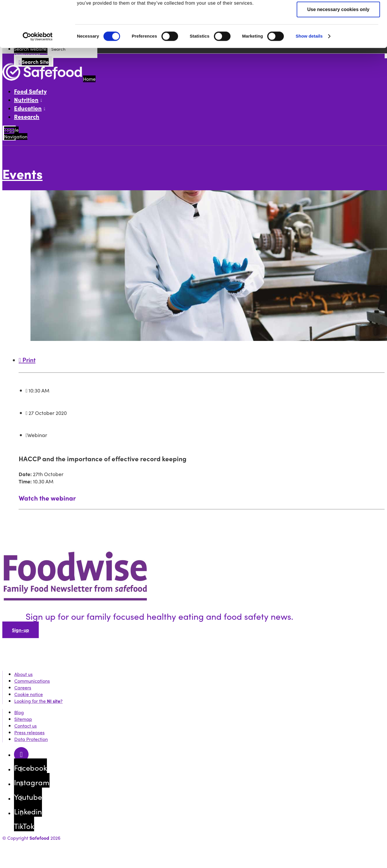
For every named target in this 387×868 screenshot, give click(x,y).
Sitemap (23, 719)
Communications (32, 681)
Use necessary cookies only (338, 194)
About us (23, 674)
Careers (23, 687)
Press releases (29, 732)
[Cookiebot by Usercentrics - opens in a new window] (38, 221)
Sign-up (21, 630)
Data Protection (31, 739)
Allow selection (338, 176)
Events (40, 37)
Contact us (25, 726)
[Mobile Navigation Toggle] (9, 133)
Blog (19, 712)
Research (27, 116)
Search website (30, 49)
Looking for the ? (38, 701)
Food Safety (30, 91)
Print (27, 360)
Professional (92, 16)
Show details (309, 221)
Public (40, 16)
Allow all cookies (338, 158)
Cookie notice (29, 694)
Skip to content (18, 6)
